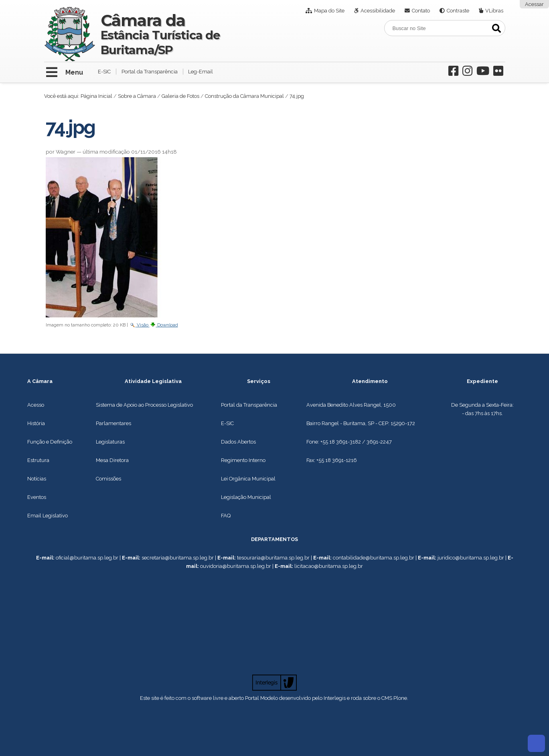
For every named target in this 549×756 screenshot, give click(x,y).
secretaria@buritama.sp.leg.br (178, 558)
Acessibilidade (378, 11)
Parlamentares (113, 423)
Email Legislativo (48, 516)
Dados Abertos (238, 442)
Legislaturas (110, 442)
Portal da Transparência (150, 72)
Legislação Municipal (246, 497)
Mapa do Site (329, 11)
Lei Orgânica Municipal (248, 479)
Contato (421, 11)
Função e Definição (50, 442)
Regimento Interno (243, 460)
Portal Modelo (261, 698)
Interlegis (335, 698)
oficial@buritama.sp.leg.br (87, 558)
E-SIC (104, 72)
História (36, 423)
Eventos (37, 497)
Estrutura (38, 460)
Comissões (108, 479)
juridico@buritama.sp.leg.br (471, 558)
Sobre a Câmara (137, 96)
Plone (400, 698)
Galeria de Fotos (180, 96)
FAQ (226, 516)
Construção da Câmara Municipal (244, 96)
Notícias (37, 479)
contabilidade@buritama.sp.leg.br (374, 558)
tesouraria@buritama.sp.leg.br (273, 558)
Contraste (458, 11)
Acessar (534, 4)
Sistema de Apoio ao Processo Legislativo (144, 405)
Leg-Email (201, 72)
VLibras (494, 11)
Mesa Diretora (112, 460)
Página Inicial (96, 96)
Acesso (36, 405)
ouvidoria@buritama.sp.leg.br (236, 566)
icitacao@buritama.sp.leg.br (329, 566)
